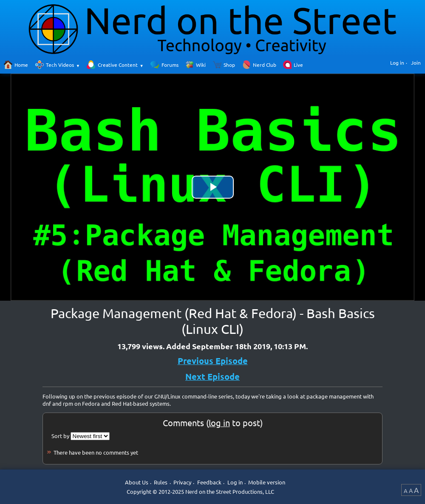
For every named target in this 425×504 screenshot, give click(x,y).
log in (219, 423)
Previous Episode (213, 361)
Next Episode (212, 376)
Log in (397, 63)
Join (416, 63)
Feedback (209, 483)
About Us (137, 483)
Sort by (60, 436)
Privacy (182, 483)
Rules (161, 483)
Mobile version (267, 483)
